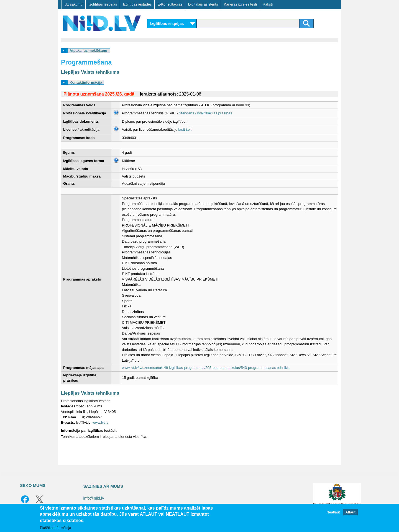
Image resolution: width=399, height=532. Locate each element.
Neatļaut (333, 512)
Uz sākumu (74, 4)
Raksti (268, 4)
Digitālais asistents (203, 4)
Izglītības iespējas (103, 4)
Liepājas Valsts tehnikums (90, 72)
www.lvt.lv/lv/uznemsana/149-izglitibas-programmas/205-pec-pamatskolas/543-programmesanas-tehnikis (206, 368)
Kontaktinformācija (86, 82)
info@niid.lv (94, 498)
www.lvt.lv (100, 422)
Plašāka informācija (56, 528)
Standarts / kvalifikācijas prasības (205, 113)
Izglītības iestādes (137, 4)
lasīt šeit (185, 129)
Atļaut (350, 512)
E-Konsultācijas (170, 4)
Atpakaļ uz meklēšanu (88, 51)
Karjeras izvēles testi (240, 4)
